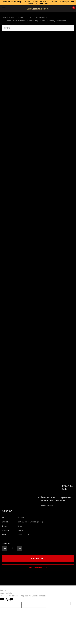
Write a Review (47, 506)
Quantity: (6, 543)
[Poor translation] (9, 600)
